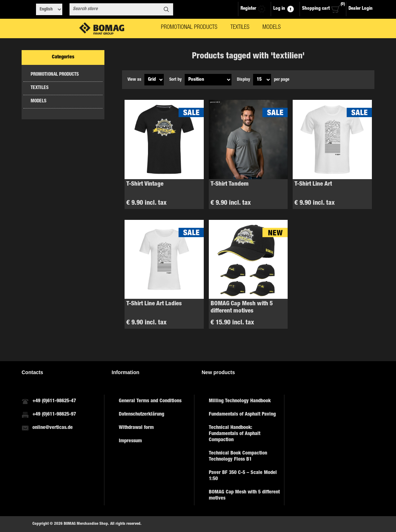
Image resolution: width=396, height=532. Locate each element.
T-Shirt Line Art (313, 184)
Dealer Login (361, 9)
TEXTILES (40, 88)
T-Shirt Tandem (230, 184)
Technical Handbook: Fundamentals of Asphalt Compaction (235, 434)
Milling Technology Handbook (240, 401)
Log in (279, 9)
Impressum (130, 441)
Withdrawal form (136, 428)
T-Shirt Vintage (145, 184)
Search (166, 9)
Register (248, 9)
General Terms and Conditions (150, 401)
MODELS (39, 101)
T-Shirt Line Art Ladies (154, 304)
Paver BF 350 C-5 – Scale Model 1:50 (243, 476)
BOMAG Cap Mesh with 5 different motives (242, 308)
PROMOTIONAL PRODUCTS (55, 75)
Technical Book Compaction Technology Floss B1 (238, 456)
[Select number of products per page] (262, 80)
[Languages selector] (49, 9)
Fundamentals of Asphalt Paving (242, 414)
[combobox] (115, 9)
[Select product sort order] (208, 80)
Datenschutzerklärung (141, 414)
